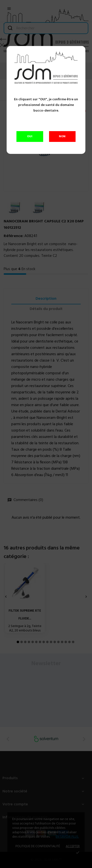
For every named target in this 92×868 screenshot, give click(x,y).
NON (62, 137)
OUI (30, 137)
